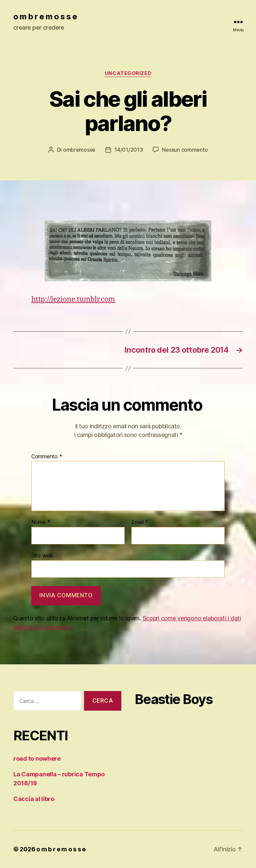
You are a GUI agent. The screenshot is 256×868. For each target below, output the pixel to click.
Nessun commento (185, 150)
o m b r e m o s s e (45, 17)
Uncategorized (128, 73)
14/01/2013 (128, 150)
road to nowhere (37, 758)
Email (140, 522)
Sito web (42, 555)
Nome (41, 522)
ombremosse (79, 150)
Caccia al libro (34, 799)
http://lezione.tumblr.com (73, 299)
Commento (47, 457)
